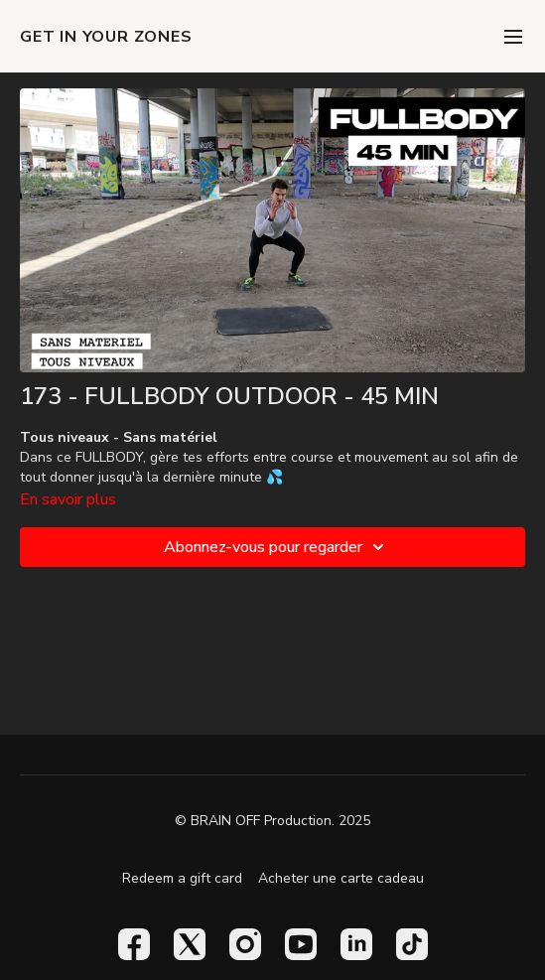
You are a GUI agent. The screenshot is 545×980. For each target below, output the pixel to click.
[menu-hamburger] (513, 36)
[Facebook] (134, 944)
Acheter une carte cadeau (341, 878)
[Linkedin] (356, 944)
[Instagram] (245, 944)
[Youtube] (301, 944)
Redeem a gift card (182, 878)
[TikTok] (412, 944)
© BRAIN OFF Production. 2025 (272, 821)
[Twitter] (190, 944)
